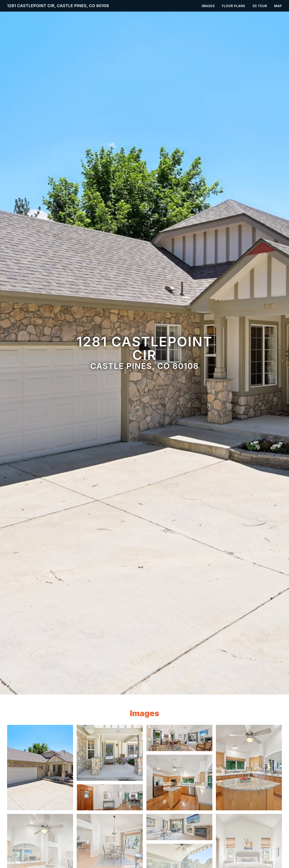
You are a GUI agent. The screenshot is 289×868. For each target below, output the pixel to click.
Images (208, 6)
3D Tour (260, 6)
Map (278, 6)
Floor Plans (234, 6)
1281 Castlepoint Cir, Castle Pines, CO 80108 (58, 6)
